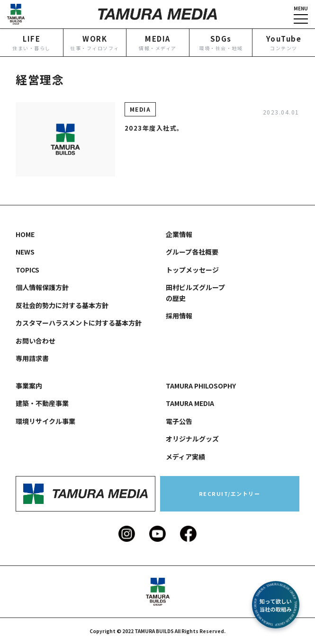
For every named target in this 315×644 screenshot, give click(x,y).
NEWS (25, 252)
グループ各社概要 (192, 252)
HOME (25, 234)
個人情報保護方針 (42, 287)
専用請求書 (32, 358)
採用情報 (179, 316)
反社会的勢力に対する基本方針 (62, 305)
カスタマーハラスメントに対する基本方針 (79, 323)
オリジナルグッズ (192, 439)
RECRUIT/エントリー (230, 494)
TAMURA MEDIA (190, 403)
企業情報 (179, 234)
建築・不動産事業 (42, 403)
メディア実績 (185, 457)
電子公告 (179, 421)
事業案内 (29, 386)
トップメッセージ (192, 270)
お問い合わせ (36, 341)
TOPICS (27, 270)
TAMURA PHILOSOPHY (201, 386)
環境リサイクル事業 (45, 421)
